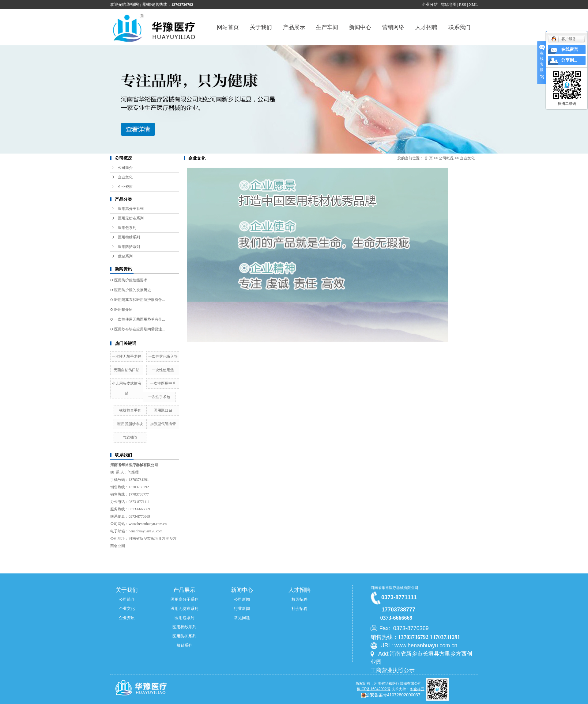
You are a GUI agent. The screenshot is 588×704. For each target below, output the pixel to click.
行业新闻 (242, 609)
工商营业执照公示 (393, 670)
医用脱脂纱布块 (130, 424)
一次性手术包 (159, 397)
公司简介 (125, 168)
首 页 (428, 158)
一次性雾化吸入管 (163, 356)
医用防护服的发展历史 (133, 290)
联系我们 (459, 27)
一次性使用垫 (163, 370)
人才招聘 (426, 27)
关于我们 (261, 27)
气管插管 (130, 437)
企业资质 (125, 187)
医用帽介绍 (123, 310)
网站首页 (228, 27)
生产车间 (327, 27)
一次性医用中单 (163, 383)
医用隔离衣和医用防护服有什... (140, 300)
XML (473, 4)
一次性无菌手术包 (126, 356)
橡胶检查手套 (130, 410)
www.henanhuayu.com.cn (148, 524)
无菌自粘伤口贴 (126, 370)
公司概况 (446, 158)
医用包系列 (127, 228)
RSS (463, 4)
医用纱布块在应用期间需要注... (140, 329)
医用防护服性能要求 (131, 280)
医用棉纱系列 (129, 237)
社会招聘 (300, 609)
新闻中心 (360, 27)
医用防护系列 (129, 247)
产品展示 (294, 27)
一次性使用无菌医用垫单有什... (140, 319)
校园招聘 (300, 599)
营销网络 (393, 27)
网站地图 (448, 4)
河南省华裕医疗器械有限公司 (394, 588)
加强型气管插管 (163, 424)
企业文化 (125, 177)
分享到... (569, 60)
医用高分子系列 (131, 209)
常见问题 (242, 618)
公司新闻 (242, 599)
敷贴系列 (125, 256)
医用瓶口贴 (163, 410)
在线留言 (570, 49)
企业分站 (430, 4)
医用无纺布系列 (131, 218)
